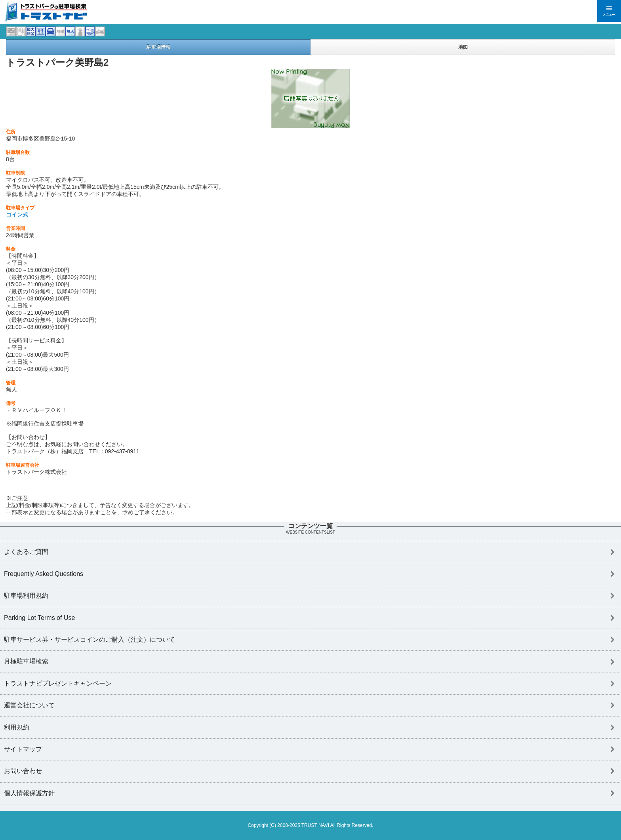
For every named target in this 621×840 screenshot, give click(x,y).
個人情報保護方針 (29, 793)
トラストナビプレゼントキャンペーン (58, 683)
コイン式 (17, 215)
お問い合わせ (23, 771)
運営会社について (29, 705)
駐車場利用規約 (26, 596)
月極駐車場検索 (26, 661)
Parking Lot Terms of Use (39, 618)
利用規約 (17, 727)
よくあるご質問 (26, 552)
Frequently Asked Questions (44, 574)
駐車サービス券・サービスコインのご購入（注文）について (90, 640)
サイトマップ (23, 749)
